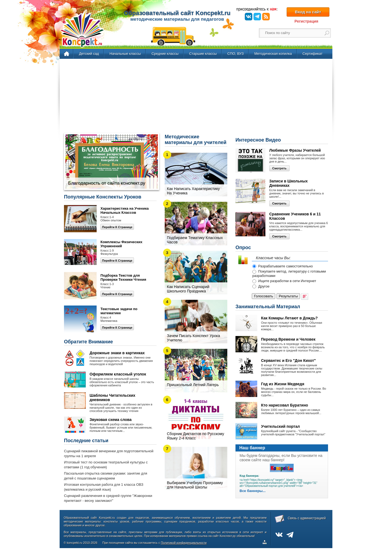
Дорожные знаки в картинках (117, 353)
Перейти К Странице (117, 294)
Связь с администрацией (307, 518)
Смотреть (279, 168)
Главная (67, 54)
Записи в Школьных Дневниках (288, 183)
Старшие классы (203, 54)
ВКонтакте (249, 17)
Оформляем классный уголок (118, 374)
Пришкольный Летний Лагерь (193, 385)
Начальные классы (125, 54)
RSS (266, 17)
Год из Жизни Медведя (283, 384)
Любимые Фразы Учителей (295, 150)
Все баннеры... (253, 491)
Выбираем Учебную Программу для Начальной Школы (195, 485)
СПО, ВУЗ (235, 54)
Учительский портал (280, 426)
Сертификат (313, 54)
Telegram (257, 17)
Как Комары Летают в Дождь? (289, 318)
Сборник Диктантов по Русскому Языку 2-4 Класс (195, 436)
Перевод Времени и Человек (288, 339)
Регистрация (307, 21)
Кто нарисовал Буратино (285, 405)
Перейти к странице (117, 227)
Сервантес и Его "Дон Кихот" (288, 361)
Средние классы (165, 54)
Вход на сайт (308, 12)
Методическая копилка (273, 54)
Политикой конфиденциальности (184, 543)
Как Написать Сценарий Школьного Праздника (188, 289)
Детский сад (89, 54)
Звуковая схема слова (111, 420)
